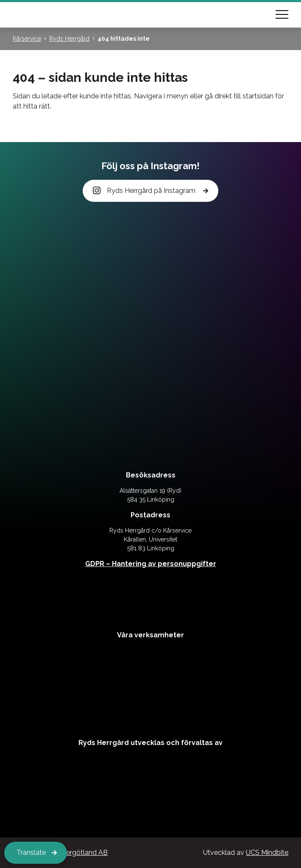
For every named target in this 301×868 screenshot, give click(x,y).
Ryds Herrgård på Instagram (145, 191)
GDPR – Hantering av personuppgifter (151, 564)
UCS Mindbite (267, 853)
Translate (31, 853)
